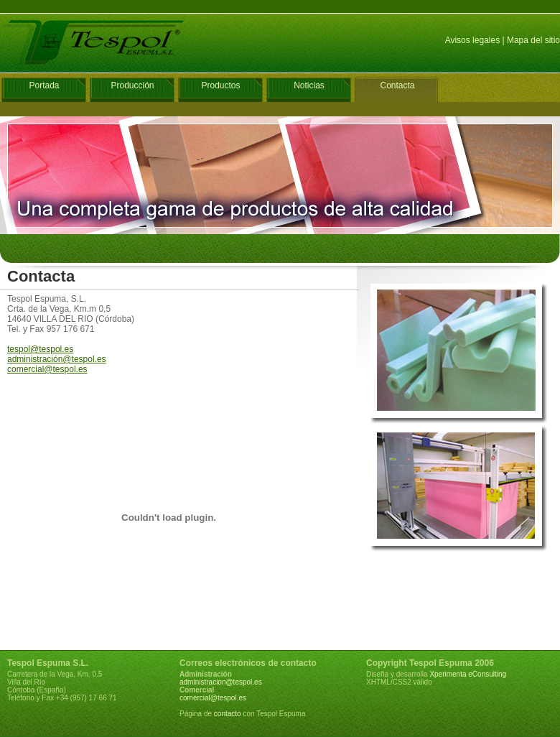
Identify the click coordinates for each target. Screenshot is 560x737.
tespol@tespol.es (40, 349)
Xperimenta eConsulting (468, 674)
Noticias (309, 85)
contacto (228, 714)
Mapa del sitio (533, 40)
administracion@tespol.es (221, 682)
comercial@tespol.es (47, 369)
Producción (132, 85)
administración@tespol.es (57, 359)
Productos (220, 85)
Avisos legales (473, 40)
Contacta (397, 85)
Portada (44, 85)
